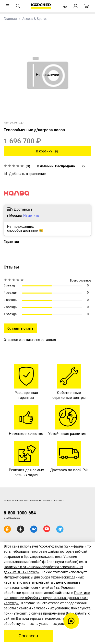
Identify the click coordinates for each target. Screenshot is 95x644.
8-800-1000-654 (20, 513)
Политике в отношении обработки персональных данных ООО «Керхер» (47, 598)
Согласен (28, 636)
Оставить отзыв (20, 328)
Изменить (31, 215)
